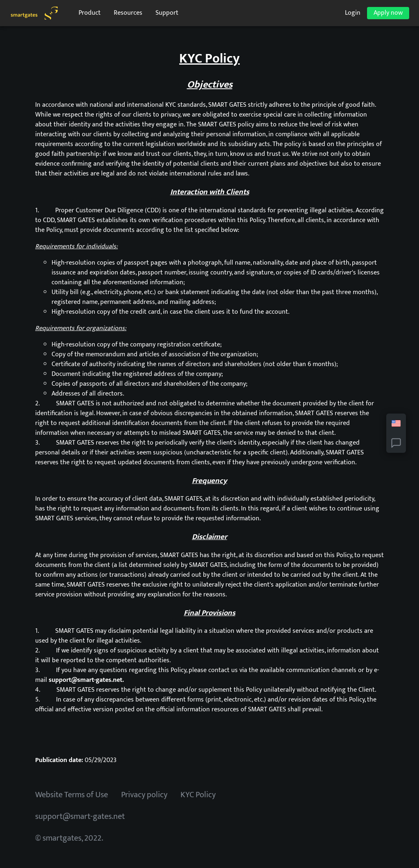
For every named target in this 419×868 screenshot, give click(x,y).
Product (90, 13)
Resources (128, 13)
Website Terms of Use (72, 795)
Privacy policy (144, 795)
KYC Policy (198, 795)
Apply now (388, 13)
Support (167, 13)
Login (353, 13)
